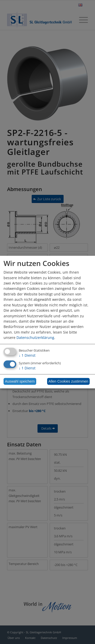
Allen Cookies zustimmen (68, 381)
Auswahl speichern (20, 381)
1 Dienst (27, 355)
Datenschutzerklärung (35, 337)
